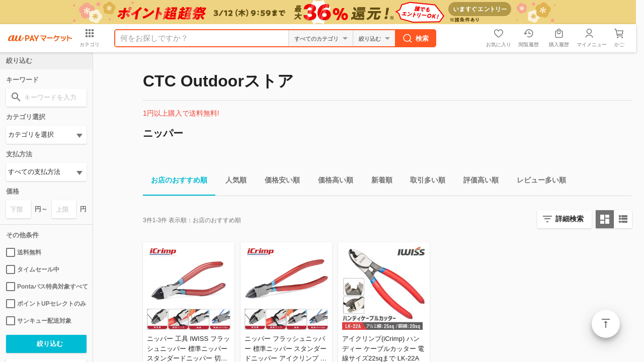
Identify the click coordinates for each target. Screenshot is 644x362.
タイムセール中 (33, 269)
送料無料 (24, 252)
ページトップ (606, 324)
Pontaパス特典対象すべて (46, 287)
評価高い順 (477, 182)
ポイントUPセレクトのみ (46, 304)
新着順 (378, 182)
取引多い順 (424, 182)
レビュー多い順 (537, 182)
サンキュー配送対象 (39, 321)
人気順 (232, 182)
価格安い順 (278, 182)
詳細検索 (570, 219)
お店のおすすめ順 (175, 182)
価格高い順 (332, 182)
